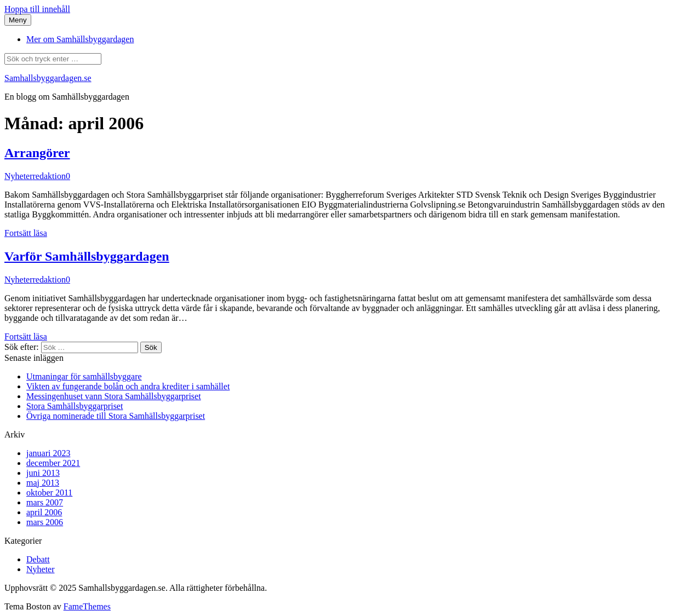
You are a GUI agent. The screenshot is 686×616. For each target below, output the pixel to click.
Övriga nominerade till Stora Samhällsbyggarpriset (116, 416)
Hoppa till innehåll (37, 9)
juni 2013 (43, 473)
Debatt (38, 559)
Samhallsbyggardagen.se (48, 78)
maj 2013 (43, 483)
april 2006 (44, 512)
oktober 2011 (49, 493)
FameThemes (87, 606)
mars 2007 (45, 502)
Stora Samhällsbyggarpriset (75, 406)
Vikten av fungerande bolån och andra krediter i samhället (128, 386)
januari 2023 (48, 453)
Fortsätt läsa (26, 233)
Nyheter (19, 176)
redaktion (49, 176)
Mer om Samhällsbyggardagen (80, 39)
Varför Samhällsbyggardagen (87, 256)
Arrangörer (37, 153)
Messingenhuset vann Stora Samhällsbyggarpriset (114, 396)
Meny (18, 20)
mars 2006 (45, 522)
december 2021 (53, 463)
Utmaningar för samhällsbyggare (84, 376)
